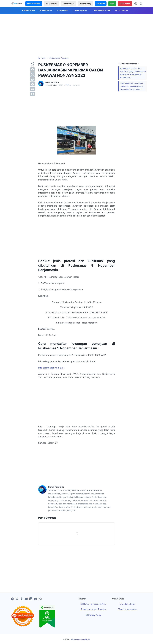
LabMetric (101, 4)
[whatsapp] (33, 79)
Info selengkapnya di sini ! (51, 368)
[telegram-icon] (36, 599)
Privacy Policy (85, 4)
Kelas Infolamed (34, 4)
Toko (112, 4)
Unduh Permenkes (127, 609)
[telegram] (33, 84)
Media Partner (68, 4)
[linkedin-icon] (31, 599)
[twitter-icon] (17, 599)
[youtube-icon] (26, 599)
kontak (102, 609)
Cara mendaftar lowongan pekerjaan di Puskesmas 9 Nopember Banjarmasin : (131, 86)
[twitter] (33, 74)
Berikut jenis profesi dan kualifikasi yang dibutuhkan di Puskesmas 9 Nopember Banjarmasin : (133, 73)
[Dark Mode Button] (136, 4)
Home (85, 604)
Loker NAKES (125, 4)
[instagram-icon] (22, 599)
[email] (33, 94)
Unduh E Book (127, 604)
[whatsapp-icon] (40, 599)
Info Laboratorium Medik (80, 639)
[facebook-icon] (12, 599)
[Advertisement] (76, 35)
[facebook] (33, 70)
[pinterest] (33, 89)
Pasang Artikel (51, 4)
